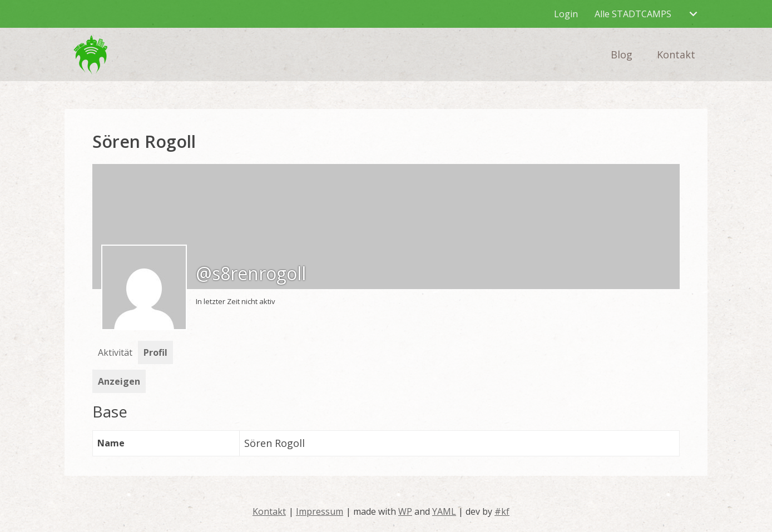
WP (405, 511)
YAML (444, 511)
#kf (502, 511)
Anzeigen (119, 381)
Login (566, 14)
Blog (622, 54)
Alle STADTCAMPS (633, 14)
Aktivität (115, 352)
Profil (155, 352)
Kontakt (676, 54)
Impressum (320, 511)
